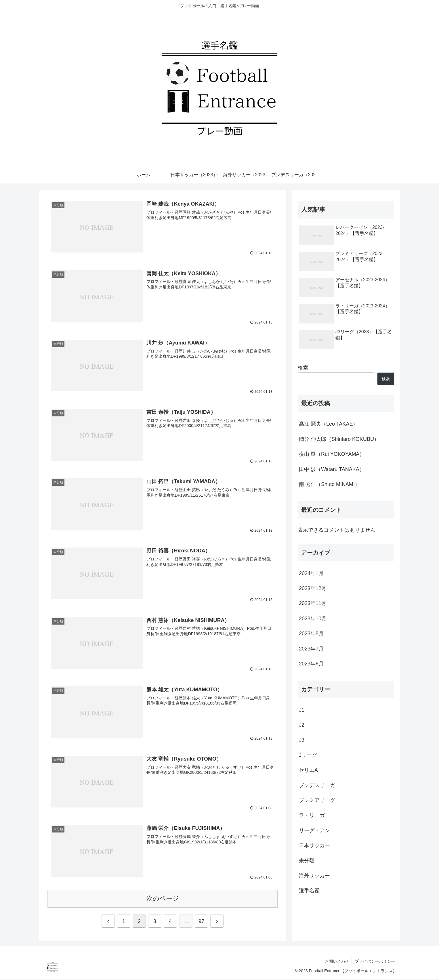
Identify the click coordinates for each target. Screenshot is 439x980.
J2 (302, 725)
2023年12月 (313, 588)
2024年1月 (311, 573)
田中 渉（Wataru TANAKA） (332, 469)
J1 (302, 710)
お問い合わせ (336, 962)
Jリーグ (308, 755)
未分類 (307, 861)
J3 (302, 740)
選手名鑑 (309, 891)
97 (201, 922)
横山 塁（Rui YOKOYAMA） (332, 454)
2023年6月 (311, 664)
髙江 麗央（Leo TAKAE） (328, 424)
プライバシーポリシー (375, 962)
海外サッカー (314, 876)
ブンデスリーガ (317, 785)
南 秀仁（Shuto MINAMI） (329, 484)
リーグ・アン (314, 830)
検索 (303, 368)
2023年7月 (311, 649)
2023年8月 (311, 633)
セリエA (308, 770)
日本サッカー (314, 845)
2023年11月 (313, 603)
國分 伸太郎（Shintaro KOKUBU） (339, 439)
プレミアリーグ (317, 800)
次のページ (163, 899)
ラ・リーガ (312, 815)
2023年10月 (313, 619)
